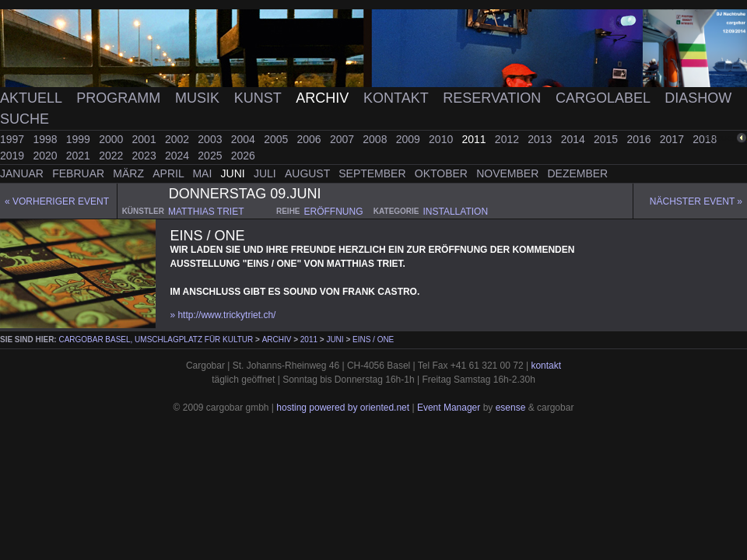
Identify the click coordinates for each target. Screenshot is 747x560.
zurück (721, 138)
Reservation (494, 98)
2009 (410, 139)
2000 (112, 139)
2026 (243, 156)
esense (511, 408)
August (309, 173)
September (373, 173)
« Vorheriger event (57, 201)
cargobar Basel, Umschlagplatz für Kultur (156, 339)
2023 (146, 156)
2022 (112, 156)
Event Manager (449, 408)
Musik (199, 98)
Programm (120, 98)
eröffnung (334, 212)
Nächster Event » (696, 201)
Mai (203, 173)
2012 (509, 139)
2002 (179, 139)
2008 (376, 139)
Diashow (698, 98)
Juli (267, 173)
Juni (235, 173)
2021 (80, 156)
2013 (541, 139)
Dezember (578, 173)
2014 (575, 139)
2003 (211, 139)
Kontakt (398, 98)
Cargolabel (605, 98)
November (509, 173)
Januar (23, 173)
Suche (25, 119)
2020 (46, 156)
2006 (311, 139)
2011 (475, 139)
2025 (211, 156)
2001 (146, 139)
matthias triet (206, 212)
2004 (245, 139)
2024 (179, 156)
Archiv (324, 98)
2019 (14, 156)
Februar (80, 173)
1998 (46, 139)
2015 (607, 139)
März (130, 173)
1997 (14, 139)
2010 (442, 139)
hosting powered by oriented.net (343, 408)
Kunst (260, 98)
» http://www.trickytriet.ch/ (223, 315)
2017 (673, 139)
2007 (344, 139)
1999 (80, 139)
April (170, 173)
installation (455, 212)
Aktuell (33, 98)
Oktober (443, 173)
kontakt (546, 366)
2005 (277, 139)
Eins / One (373, 339)
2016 (640, 139)
